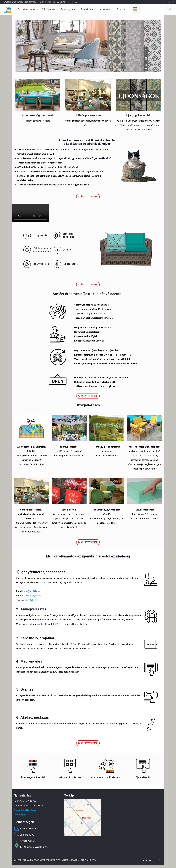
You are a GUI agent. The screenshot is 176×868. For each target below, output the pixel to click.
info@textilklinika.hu (68, 2)
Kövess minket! (24, 841)
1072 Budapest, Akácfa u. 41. (34, 596)
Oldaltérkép (19, 814)
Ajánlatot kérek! (88, 197)
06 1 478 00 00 (49, 2)
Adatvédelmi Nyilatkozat (25, 810)
